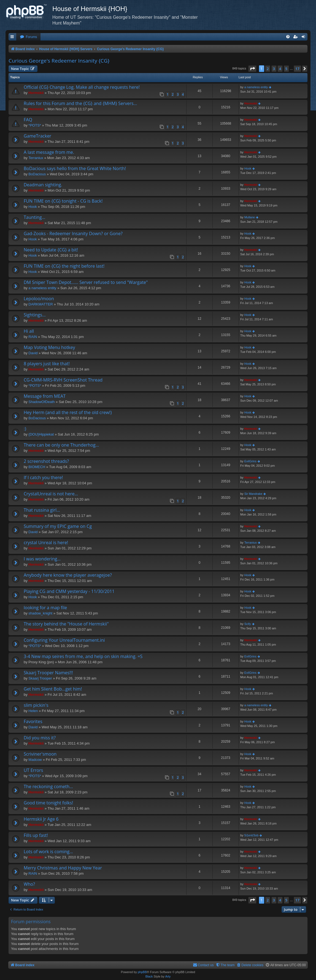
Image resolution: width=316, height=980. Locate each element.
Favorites (33, 721)
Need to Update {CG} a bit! (51, 250)
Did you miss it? (40, 738)
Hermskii (36, 93)
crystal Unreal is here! (46, 543)
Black (149, 976)
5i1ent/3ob (251, 835)
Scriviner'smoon (40, 754)
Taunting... (34, 217)
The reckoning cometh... (48, 786)
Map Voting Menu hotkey (49, 347)
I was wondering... (42, 559)
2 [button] (268, 69)
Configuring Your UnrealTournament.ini (64, 640)
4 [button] (280, 69)
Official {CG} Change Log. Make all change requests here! (82, 87)
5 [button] (286, 69)
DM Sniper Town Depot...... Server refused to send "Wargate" (86, 282)
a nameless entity (256, 87)
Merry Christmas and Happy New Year (63, 868)
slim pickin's (36, 705)
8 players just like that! (47, 364)
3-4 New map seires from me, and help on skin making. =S (83, 656)
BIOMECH (37, 467)
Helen (33, 711)
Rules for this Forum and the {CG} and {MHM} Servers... (80, 103)
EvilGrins (250, 461)
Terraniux (36, 158)
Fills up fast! (36, 835)
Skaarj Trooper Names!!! (48, 673)
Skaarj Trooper (40, 678)
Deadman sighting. (43, 185)
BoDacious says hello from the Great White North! (75, 168)
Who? (29, 884)
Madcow (35, 760)
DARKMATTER (41, 304)
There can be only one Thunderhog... (61, 445)
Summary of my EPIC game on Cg (58, 526)
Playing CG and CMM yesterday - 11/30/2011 (69, 591)
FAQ (28, 120)
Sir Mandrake (253, 494)
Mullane (250, 217)
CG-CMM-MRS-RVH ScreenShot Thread (63, 380)
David (33, 353)
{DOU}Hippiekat (41, 434)
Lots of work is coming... (48, 852)
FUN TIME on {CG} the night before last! (64, 266)
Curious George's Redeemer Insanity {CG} (59, 61)
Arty (168, 976)
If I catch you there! (43, 477)
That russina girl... (42, 510)
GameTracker (37, 136)
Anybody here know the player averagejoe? (68, 575)
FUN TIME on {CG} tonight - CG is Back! (63, 201)
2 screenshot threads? (46, 461)
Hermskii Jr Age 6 (41, 819)
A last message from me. (49, 152)
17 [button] (297, 69)
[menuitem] (28, 37)
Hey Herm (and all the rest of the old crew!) (68, 412)
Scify (248, 624)
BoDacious (37, 174)
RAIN (33, 337)
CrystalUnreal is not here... (51, 494)
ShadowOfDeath (41, 402)
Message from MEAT (45, 396)
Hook (248, 168)
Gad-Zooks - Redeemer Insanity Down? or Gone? (73, 233)
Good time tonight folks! (48, 803)
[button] (252, 69)
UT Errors (33, 770)
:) (25, 429)
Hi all (29, 331)
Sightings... (35, 315)
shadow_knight (40, 613)
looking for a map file (45, 608)
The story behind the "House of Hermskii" (66, 624)
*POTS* (35, 125)
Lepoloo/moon (39, 299)
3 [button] (274, 69)
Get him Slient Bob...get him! (53, 689)
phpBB (142, 972)
